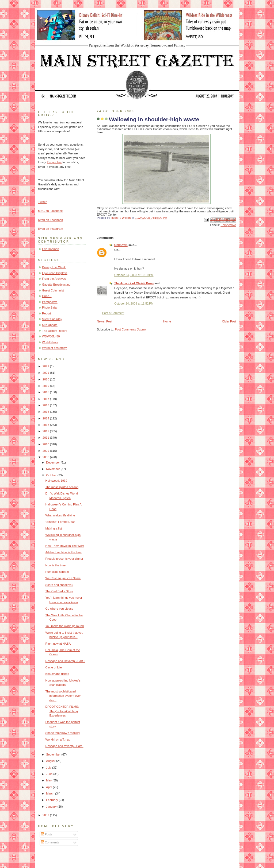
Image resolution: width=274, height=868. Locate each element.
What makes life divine (60, 515)
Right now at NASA (58, 644)
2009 (46, 451)
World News (50, 342)
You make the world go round (65, 626)
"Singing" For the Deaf (60, 522)
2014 (46, 418)
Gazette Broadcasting (56, 285)
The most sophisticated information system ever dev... (63, 696)
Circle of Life (54, 667)
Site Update (50, 325)
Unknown (121, 245)
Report (46, 313)
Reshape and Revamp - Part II (65, 661)
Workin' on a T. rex (58, 739)
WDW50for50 (51, 336)
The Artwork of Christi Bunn (134, 283)
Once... (47, 296)
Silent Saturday (52, 319)
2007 (46, 815)
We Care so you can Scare (63, 578)
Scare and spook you (59, 585)
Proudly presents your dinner (64, 559)
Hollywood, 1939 (56, 481)
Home (167, 321)
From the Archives (54, 279)
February (52, 800)
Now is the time (56, 565)
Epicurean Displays (55, 273)
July (49, 768)
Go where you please (59, 609)
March (51, 793)
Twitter (42, 202)
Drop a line (54, 162)
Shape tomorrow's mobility (63, 733)
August (51, 761)
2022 (46, 366)
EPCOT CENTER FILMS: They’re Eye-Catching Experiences (62, 711)
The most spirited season (62, 487)
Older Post (229, 321)
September (54, 754)
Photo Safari (50, 308)
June (50, 774)
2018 (46, 392)
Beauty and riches (57, 674)
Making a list (54, 528)
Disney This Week (54, 267)
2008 (46, 457)
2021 (46, 373)
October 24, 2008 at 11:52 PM (134, 303)
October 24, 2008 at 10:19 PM (134, 275)
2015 (46, 412)
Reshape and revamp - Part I (64, 746)
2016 (46, 405)
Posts (47, 834)
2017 (46, 399)
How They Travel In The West (65, 546)
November (53, 469)
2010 (46, 444)
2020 (46, 379)
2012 (46, 431)
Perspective (228, 225)
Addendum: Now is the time (64, 552)
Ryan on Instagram (50, 229)
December (53, 462)
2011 (46, 438)
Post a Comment (113, 313)
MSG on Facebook (50, 211)
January (52, 807)
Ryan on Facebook (50, 220)
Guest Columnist (53, 290)
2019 (46, 386)
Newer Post (104, 321)
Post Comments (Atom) (130, 329)
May (49, 780)
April (49, 787)
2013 (46, 425)
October (52, 475)
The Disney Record (55, 331)
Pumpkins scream (57, 572)
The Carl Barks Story (59, 591)
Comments (50, 842)
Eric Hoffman (51, 249)
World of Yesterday (54, 348)
